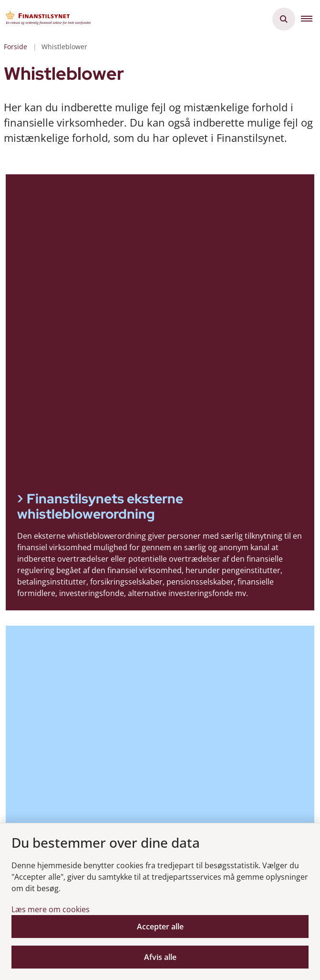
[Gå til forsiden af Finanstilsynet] (46, 19)
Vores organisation (63, 644)
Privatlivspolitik (56, 792)
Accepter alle (160, 927)
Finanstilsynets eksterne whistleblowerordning (100, 209)
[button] (310, 19)
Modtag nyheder (63, 699)
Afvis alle (160, 957)
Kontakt (43, 674)
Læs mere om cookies (51, 909)
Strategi (43, 659)
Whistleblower (58, 817)
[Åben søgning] (284, 19)
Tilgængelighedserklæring (75, 762)
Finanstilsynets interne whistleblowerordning (95, 362)
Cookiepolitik (52, 777)
